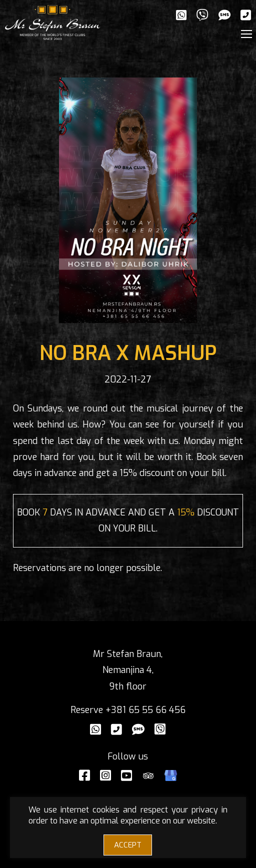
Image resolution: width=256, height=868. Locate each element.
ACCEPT (128, 845)
